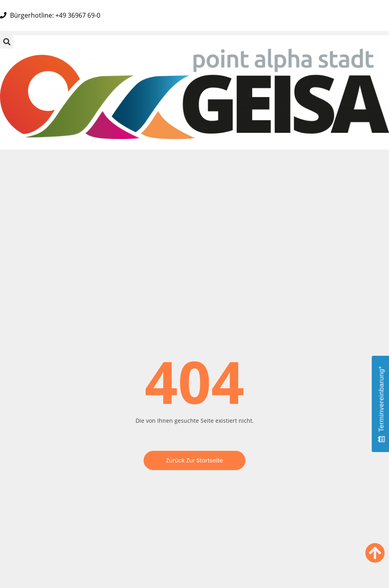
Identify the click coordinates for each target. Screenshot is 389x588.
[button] (194, 33)
